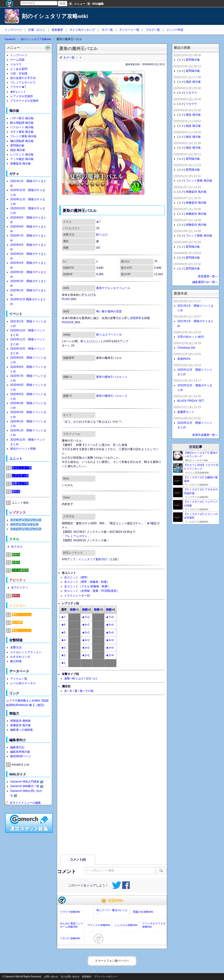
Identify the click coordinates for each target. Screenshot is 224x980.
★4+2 (86, 640)
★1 (63, 663)
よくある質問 (19, 69)
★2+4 (110, 655)
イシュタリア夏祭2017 (93, 559)
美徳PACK (184, 359)
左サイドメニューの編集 (23, 803)
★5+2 (86, 633)
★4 (63, 640)
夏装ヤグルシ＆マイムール (113, 288)
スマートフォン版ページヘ (112, 961)
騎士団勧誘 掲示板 (22, 123)
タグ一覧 (107, 30)
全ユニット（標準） (77, 577)
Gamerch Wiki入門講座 (25, 782)
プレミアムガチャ (76, 536)
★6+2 (86, 625)
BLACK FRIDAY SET (191, 401)
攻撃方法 (16, 647)
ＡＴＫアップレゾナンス (26, 520)
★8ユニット (18, 92)
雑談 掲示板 (18, 150)
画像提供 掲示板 (20, 164)
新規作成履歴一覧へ (205, 435)
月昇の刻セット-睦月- (191, 337)
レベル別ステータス (23, 683)
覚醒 (73, 610)
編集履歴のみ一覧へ (205, 282)
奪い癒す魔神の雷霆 (109, 311)
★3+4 (110, 648)
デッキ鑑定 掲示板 (22, 159)
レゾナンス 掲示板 (22, 155)
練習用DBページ (21, 756)
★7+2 (86, 617)
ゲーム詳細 (17, 60)
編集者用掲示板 (20, 752)
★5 (63, 633)
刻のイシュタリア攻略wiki (55, 16)
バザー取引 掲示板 (22, 118)
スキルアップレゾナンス (26, 529)
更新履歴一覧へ (208, 276)
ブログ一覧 (153, 30)
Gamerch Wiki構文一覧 (25, 786)
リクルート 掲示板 (22, 127)
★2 (63, 655)
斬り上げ (102, 235)
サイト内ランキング (82, 30)
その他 (89, 691)
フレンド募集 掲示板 (23, 136)
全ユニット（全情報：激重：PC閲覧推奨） (92, 591)
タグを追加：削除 (81, 58)
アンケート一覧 (129, 30)
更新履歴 (57, 30)
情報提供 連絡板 (20, 721)
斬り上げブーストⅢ (109, 335)
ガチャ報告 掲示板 (22, 132)
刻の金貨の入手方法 (23, 78)
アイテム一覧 (19, 679)
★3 (63, 648)
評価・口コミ (37, 30)
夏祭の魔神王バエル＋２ (112, 396)
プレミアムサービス (23, 82)
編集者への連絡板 (22, 730)
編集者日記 (17, 747)
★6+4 (110, 625)
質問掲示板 (17, 146)
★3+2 (86, 648)
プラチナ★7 (18, 87)
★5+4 (110, 633)
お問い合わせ (51, 977)
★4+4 (110, 640)
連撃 (67, 679)
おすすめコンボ (20, 657)
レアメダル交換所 (22, 96)
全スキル (17, 547)
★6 (63, 625)
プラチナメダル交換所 (24, 101)
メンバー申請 (175, 30)
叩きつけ (92, 679)
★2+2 (86, 655)
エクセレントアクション (26, 652)
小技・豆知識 (19, 73)
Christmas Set (186, 348)
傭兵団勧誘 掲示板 (22, 141)
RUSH (66, 299)
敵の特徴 (16, 661)
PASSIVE (68, 322)
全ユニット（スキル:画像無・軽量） (87, 586)
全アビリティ (20, 588)
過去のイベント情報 (23, 449)
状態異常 (136, 318)
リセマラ (16, 64)
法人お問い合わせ (70, 977)
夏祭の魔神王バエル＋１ (112, 377)
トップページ (13, 30)
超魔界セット (186, 412)
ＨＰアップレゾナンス (24, 524)
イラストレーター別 (77, 596)
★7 (98, 222)
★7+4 (110, 617)
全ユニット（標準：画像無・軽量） (87, 582)
